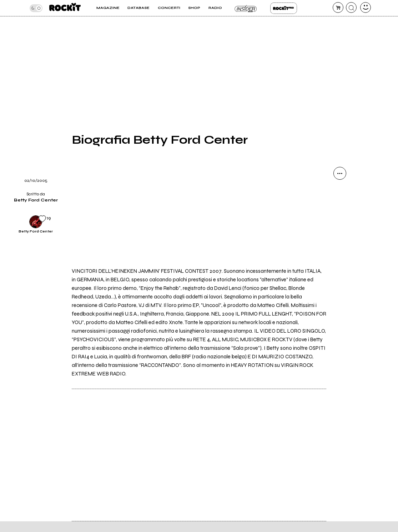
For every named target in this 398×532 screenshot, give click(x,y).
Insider (246, 8)
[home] (65, 8)
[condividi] (340, 173)
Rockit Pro (284, 8)
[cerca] (351, 7)
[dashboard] (366, 7)
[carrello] (338, 7)
